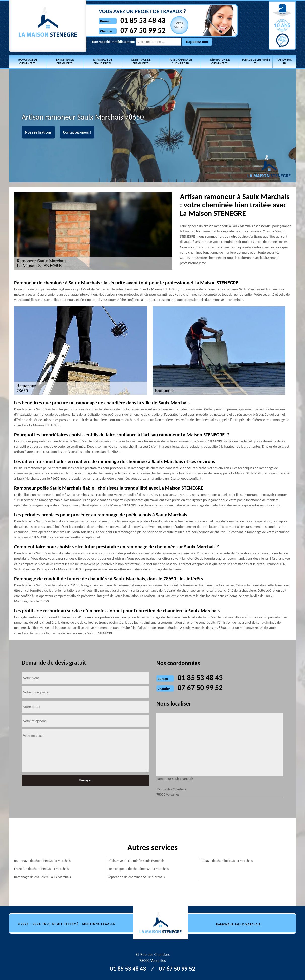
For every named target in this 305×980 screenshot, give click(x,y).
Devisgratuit (180, 25)
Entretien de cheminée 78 (65, 62)
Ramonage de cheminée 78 (28, 62)
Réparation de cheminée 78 (220, 62)
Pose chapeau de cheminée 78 (180, 62)
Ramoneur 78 (284, 62)
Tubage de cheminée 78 (256, 62)
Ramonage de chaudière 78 (103, 62)
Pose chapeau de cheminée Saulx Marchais (138, 869)
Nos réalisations (38, 132)
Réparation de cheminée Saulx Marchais (136, 877)
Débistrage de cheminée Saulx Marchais (136, 861)
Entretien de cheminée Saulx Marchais (41, 869)
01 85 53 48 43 (143, 20)
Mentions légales (99, 924)
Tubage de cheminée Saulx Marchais (227, 861)
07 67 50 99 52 (143, 30)
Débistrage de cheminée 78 (141, 62)
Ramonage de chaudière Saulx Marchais (43, 877)
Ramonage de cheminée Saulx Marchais (42, 861)
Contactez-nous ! (77, 132)
